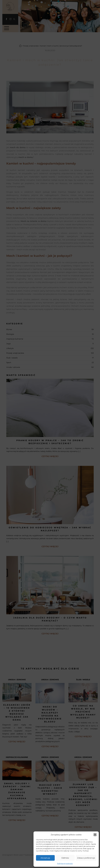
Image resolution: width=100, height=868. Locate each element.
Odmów (65, 858)
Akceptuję (45, 858)
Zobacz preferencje (86, 858)
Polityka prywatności (65, 863)
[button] (95, 835)
